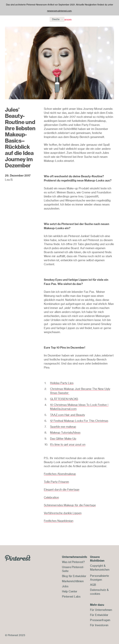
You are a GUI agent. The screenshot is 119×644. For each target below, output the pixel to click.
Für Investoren (99, 622)
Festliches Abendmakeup (60, 473)
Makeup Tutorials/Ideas (65, 432)
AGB (93, 583)
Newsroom (16, 20)
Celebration (51, 496)
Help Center (70, 589)
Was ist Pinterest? (73, 560)
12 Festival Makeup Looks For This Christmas (79, 420)
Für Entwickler (99, 612)
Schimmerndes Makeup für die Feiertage (70, 504)
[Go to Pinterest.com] (18, 556)
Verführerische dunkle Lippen (63, 512)
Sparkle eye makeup (63, 426)
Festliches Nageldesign (59, 519)
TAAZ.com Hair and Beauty (67, 414)
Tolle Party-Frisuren (56, 481)
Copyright (96, 564)
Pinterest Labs (71, 594)
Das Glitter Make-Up (63, 438)
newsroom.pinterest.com (59, 11)
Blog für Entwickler (74, 574)
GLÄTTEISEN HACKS (64, 399)
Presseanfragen (100, 617)
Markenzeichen (100, 568)
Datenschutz (98, 588)
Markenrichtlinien (73, 579)
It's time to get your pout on (68, 443)
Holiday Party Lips (62, 383)
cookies (95, 591)
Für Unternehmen (101, 607)
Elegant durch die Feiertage (62, 488)
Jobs (65, 584)
